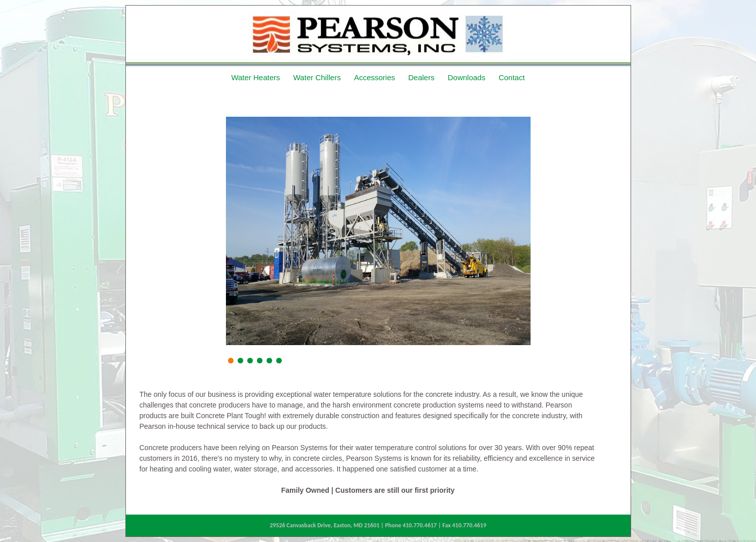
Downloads (467, 77)
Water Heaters (255, 77)
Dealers (421, 77)
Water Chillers (317, 77)
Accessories (374, 77)
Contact (512, 77)
